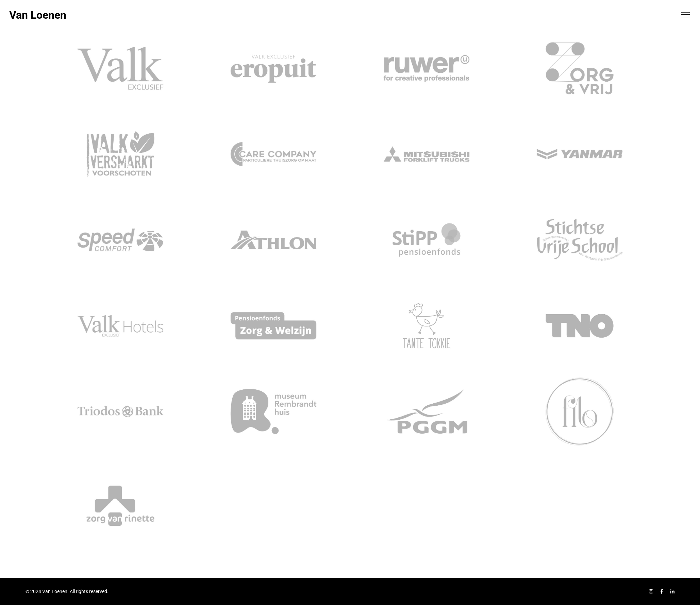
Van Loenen (38, 15)
